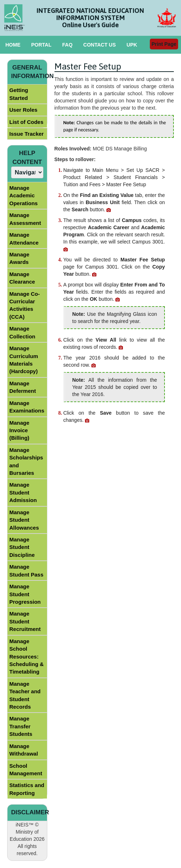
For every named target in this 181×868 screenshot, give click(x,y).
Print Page (164, 44)
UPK (132, 45)
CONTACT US (99, 45)
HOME (13, 45)
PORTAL (41, 45)
